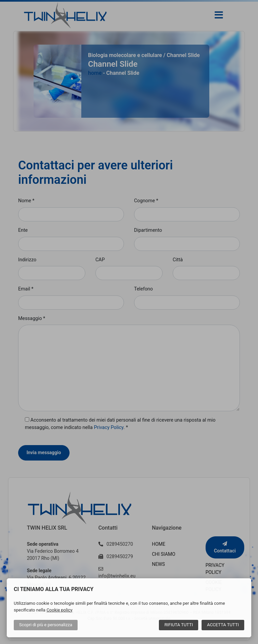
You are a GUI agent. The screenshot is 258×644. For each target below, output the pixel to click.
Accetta (223, 625)
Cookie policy (59, 610)
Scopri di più (46, 625)
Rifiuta (179, 625)
